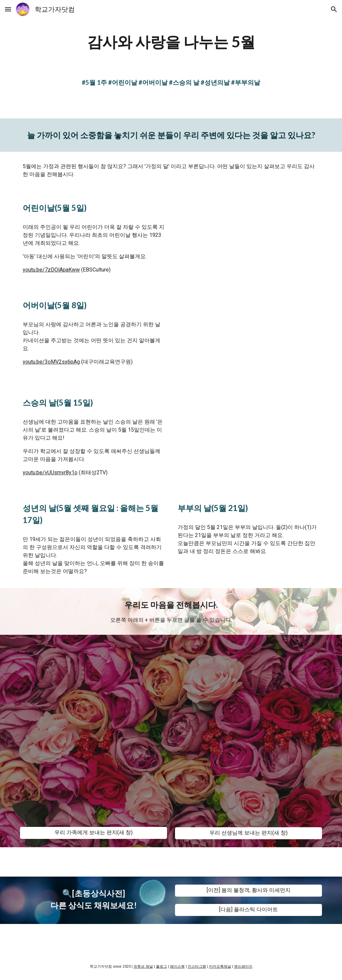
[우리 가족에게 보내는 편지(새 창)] (94, 833)
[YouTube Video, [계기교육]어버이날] (249, 335)
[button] (8, 9)
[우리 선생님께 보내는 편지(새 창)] (249, 833)
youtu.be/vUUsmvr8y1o (50, 472)
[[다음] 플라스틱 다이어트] (249, 910)
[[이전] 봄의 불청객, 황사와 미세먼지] (249, 890)
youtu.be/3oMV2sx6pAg (51, 362)
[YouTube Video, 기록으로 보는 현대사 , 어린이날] (249, 238)
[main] (171, 42)
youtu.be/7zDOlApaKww (51, 270)
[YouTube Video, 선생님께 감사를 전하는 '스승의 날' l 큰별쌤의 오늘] (249, 434)
